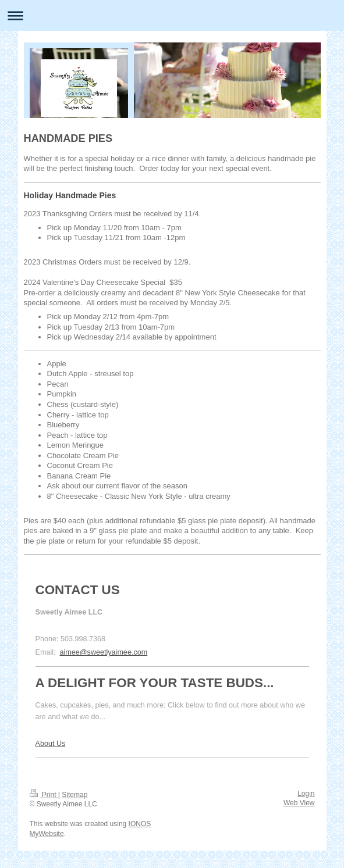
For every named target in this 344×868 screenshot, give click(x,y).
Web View (299, 803)
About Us (51, 744)
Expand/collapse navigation (172, 15)
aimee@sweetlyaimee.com (104, 652)
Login (306, 794)
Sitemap (75, 795)
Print (44, 795)
